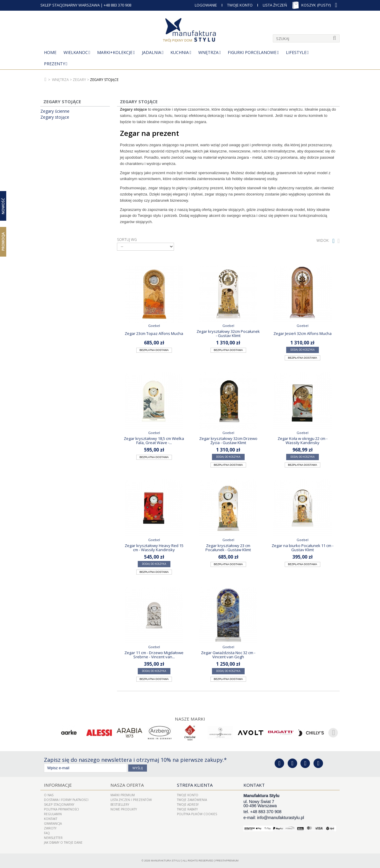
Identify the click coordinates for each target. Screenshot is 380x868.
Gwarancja (53, 824)
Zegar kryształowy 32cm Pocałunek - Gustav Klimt (228, 333)
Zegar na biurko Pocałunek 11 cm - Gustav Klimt (303, 548)
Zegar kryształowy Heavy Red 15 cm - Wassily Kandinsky (154, 548)
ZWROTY (50, 828)
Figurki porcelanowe (252, 52)
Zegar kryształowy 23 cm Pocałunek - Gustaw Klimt (228, 548)
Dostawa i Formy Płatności (66, 800)
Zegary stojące (55, 117)
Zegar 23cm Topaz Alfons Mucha (154, 333)
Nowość (3, 206)
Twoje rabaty (187, 809)
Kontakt (51, 819)
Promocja (3, 241)
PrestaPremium (227, 861)
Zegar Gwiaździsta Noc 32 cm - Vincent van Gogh (228, 655)
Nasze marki (190, 719)
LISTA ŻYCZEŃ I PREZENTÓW (131, 800)
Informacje (57, 785)
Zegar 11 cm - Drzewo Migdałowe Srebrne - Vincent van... (154, 655)
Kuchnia (180, 52)
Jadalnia (152, 52)
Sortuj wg (127, 240)
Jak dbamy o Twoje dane (63, 842)
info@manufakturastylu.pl (281, 818)
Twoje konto (188, 795)
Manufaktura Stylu (166, 861)
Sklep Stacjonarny (59, 805)
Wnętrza (208, 52)
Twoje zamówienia (192, 800)
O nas (49, 795)
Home (50, 52)
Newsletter (53, 838)
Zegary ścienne (55, 111)
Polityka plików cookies (197, 814)
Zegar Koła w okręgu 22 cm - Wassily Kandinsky (303, 441)
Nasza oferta (126, 785)
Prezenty (54, 64)
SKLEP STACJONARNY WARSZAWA (70, 5)
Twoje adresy (188, 805)
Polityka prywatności (61, 809)
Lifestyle (296, 52)
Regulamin (53, 814)
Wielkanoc (76, 52)
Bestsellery (120, 805)
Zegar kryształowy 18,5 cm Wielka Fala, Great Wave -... (154, 441)
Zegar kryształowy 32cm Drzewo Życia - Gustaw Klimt (228, 441)
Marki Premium (123, 795)
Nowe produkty (124, 809)
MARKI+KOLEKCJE (115, 52)
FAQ (47, 833)
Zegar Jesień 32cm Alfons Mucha (303, 333)
